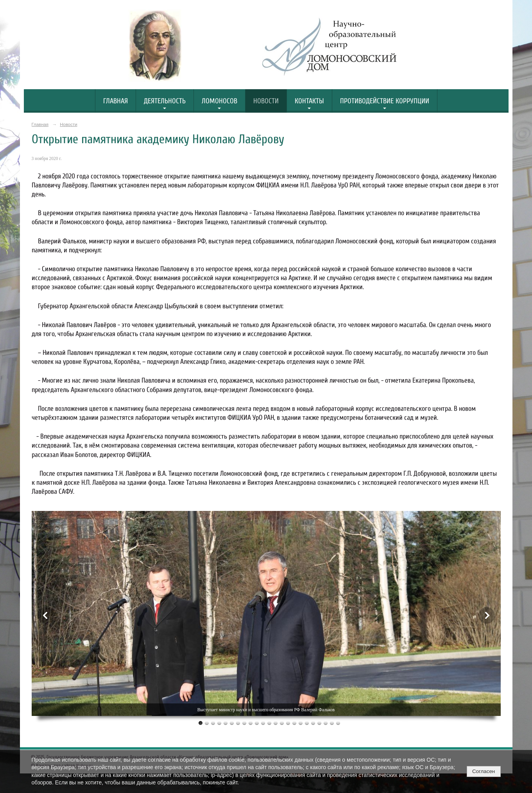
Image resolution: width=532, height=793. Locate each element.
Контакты (309, 101)
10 (257, 723)
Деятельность (165, 101)
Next (487, 615)
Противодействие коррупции (385, 101)
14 (282, 723)
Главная (116, 101)
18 (307, 723)
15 (288, 723)
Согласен (484, 771)
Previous (46, 615)
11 (263, 723)
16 (294, 723)
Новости (266, 101)
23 (338, 723)
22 (332, 723)
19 (313, 723)
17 (301, 723)
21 (326, 723)
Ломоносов (219, 101)
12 (269, 723)
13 (276, 723)
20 (319, 723)
